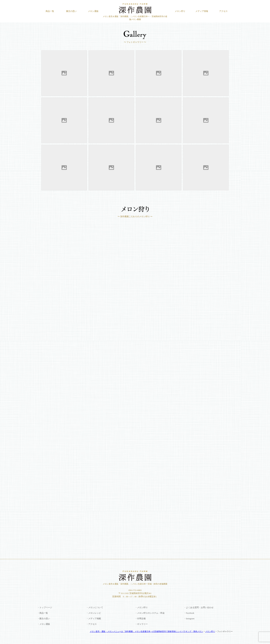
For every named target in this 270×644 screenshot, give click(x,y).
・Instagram (189, 619)
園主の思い (71, 11)
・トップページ (45, 607)
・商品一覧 (43, 613)
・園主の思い (44, 619)
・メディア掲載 (94, 619)
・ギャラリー (141, 624)
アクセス (223, 11)
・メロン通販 (44, 624)
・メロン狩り (141, 607)
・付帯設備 (140, 619)
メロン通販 (93, 11)
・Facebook (189, 613)
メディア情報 (202, 11)
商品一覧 (50, 11)
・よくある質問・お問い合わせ (199, 607)
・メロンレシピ (94, 613)
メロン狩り (180, 11)
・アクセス (91, 624)
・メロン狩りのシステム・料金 (150, 613)
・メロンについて (95, 607)
